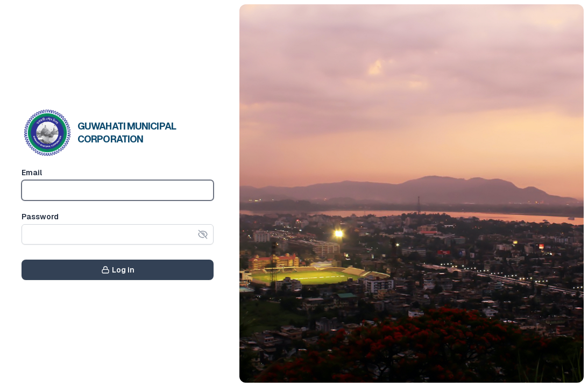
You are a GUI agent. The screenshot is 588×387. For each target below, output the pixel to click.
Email (32, 173)
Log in (118, 270)
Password (40, 217)
